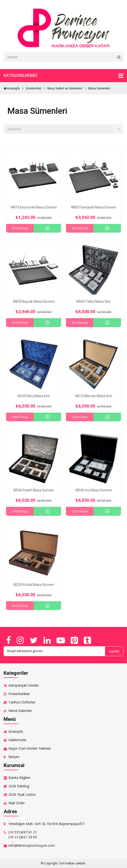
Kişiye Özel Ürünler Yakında (30, 748)
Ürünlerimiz (34, 88)
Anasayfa (12, 88)
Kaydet (114, 651)
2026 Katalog (19, 786)
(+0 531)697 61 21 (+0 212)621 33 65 (23, 835)
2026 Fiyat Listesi (22, 794)
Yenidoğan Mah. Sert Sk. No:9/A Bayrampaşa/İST (47, 824)
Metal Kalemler (20, 711)
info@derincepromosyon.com (32, 845)
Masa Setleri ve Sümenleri (65, 88)
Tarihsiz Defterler (22, 702)
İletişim (14, 757)
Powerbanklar (19, 694)
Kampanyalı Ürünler (24, 685)
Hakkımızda (17, 740)
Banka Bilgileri (19, 778)
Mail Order (17, 803)
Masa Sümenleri (99, 88)
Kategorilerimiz (63, 76)
